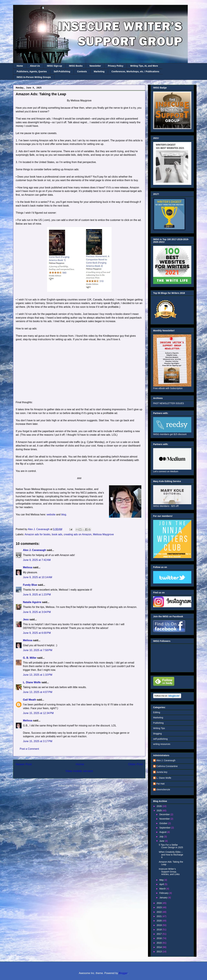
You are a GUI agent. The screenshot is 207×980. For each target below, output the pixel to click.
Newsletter (95, 66)
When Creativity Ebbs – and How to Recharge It (171, 855)
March (163, 889)
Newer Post (24, 764)
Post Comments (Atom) (87, 786)
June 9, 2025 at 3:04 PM (37, 612)
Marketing (99, 71)
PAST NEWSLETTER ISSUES (169, 403)
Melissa (28, 567)
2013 (160, 952)
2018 (160, 930)
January (164, 898)
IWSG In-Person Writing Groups (34, 77)
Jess (26, 619)
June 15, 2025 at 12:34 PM (38, 713)
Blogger (123, 973)
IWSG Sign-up (54, 66)
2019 (160, 925)
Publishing (158, 723)
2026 (160, 806)
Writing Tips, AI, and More (144, 66)
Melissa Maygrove (103, 534)
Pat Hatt (161, 784)
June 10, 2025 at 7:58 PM (38, 650)
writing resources (162, 744)
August (163, 832)
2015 (160, 943)
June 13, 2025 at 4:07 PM (38, 692)
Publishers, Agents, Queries (32, 71)
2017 (160, 934)
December (165, 814)
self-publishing (160, 739)
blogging (157, 734)
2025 (160, 811)
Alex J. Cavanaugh (34, 550)
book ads (57, 534)
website (51, 514)
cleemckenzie (163, 789)
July (162, 837)
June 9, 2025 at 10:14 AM (38, 577)
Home (20, 66)
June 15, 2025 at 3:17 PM (38, 741)
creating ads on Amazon (78, 534)
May (162, 880)
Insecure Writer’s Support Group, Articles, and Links (169, 872)
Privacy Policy (116, 66)
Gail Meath (30, 700)
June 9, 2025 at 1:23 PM (37, 595)
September (165, 828)
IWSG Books (76, 66)
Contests (82, 71)
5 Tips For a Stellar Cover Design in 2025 (171, 846)
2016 (160, 938)
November (165, 819)
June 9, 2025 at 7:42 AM (37, 560)
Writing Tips (159, 728)
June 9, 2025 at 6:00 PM (37, 633)
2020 (160, 921)
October (164, 823)
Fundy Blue (30, 585)
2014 (160, 947)
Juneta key (162, 772)
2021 (160, 916)
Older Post (135, 764)
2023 (160, 907)
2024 (160, 903)
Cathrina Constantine (167, 766)
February (164, 893)
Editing (157, 712)
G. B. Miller (30, 658)
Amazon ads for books (37, 534)
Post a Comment (29, 749)
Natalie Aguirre (32, 602)
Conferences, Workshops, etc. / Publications (135, 71)
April (162, 884)
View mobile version (79, 771)
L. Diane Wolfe (32, 682)
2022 (160, 912)
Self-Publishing (62, 71)
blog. (64, 514)
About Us (35, 66)
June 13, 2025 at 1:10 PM (38, 675)
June (162, 841)
